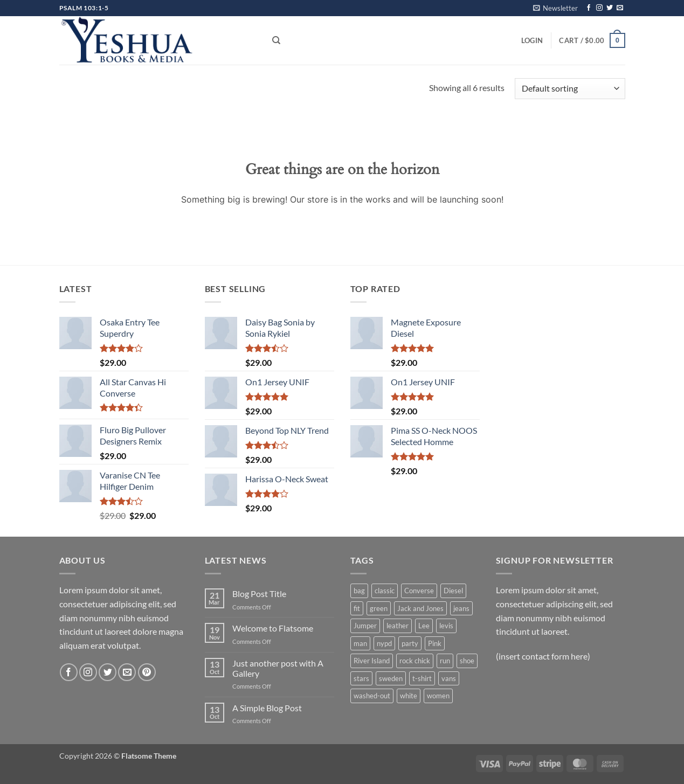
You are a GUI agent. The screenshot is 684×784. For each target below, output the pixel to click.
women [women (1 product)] (438, 696)
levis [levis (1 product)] (446, 626)
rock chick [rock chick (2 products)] (415, 661)
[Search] (276, 40)
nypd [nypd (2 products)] (384, 643)
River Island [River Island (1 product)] (372, 661)
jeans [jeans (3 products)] (461, 608)
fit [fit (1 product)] (357, 608)
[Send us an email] (620, 8)
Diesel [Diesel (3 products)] (453, 591)
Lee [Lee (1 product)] (424, 626)
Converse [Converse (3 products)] (419, 591)
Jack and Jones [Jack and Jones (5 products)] (420, 608)
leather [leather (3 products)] (398, 626)
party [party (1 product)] (410, 643)
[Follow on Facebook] (589, 8)
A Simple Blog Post (267, 708)
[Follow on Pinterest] (147, 672)
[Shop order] (570, 89)
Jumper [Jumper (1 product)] (365, 626)
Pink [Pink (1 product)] (435, 643)
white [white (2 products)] (409, 696)
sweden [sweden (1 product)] (391, 678)
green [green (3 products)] (379, 608)
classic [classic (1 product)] (385, 591)
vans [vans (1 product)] (449, 678)
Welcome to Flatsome (273, 628)
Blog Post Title (259, 594)
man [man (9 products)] (360, 643)
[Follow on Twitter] (610, 8)
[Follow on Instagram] (599, 8)
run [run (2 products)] (445, 661)
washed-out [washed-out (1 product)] (372, 696)
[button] (555, 8)
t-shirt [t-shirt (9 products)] (422, 678)
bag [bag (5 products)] (359, 591)
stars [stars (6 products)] (361, 678)
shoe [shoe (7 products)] (467, 661)
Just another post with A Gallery (278, 668)
